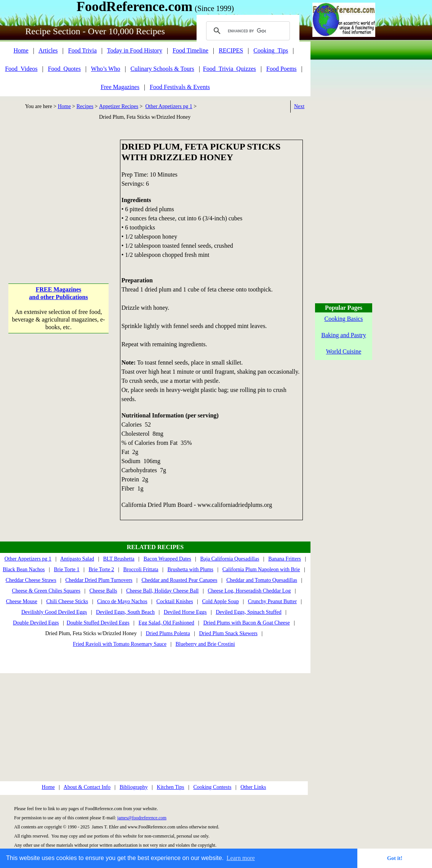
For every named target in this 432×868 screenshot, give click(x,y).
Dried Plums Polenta (168, 633)
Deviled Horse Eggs (185, 612)
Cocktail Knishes (175, 601)
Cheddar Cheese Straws (31, 580)
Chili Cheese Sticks (67, 601)
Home (21, 50)
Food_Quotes (64, 69)
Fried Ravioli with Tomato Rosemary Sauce (120, 644)
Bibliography (134, 787)
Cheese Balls (103, 591)
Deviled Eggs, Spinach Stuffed (248, 612)
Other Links (253, 787)
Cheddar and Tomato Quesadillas (262, 580)
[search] (247, 31)
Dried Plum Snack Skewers (228, 633)
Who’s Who (106, 69)
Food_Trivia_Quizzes (230, 69)
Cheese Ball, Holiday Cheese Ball (162, 591)
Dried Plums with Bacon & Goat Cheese (247, 623)
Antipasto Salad (77, 559)
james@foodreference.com (142, 818)
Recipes (85, 106)
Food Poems (282, 69)
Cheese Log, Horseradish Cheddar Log (249, 591)
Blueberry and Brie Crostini (205, 644)
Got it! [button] (395, 858)
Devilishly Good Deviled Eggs (54, 612)
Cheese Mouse (22, 601)
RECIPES (231, 50)
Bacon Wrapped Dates (167, 559)
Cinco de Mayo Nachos (122, 601)
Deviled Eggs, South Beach (125, 612)
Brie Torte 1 (66, 569)
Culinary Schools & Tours (162, 69)
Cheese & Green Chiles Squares (46, 591)
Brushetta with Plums (190, 569)
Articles (48, 50)
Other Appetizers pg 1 (169, 106)
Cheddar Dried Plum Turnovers (99, 580)
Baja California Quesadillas (230, 559)
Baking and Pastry (343, 335)
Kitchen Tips (171, 787)
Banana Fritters (285, 559)
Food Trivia (82, 50)
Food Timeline (190, 50)
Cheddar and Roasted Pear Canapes (179, 580)
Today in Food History (135, 50)
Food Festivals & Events (180, 87)
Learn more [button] (241, 858)
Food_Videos (21, 69)
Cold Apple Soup (220, 601)
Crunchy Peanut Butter (272, 601)
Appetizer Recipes (119, 106)
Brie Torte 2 (101, 569)
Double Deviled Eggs (36, 623)
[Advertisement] (58, 187)
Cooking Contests (212, 787)
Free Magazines (120, 87)
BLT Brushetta (119, 559)
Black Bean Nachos (24, 569)
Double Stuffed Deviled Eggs (98, 623)
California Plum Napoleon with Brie (261, 569)
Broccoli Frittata (141, 569)
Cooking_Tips (271, 50)
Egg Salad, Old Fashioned (166, 623)
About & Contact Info (87, 787)
